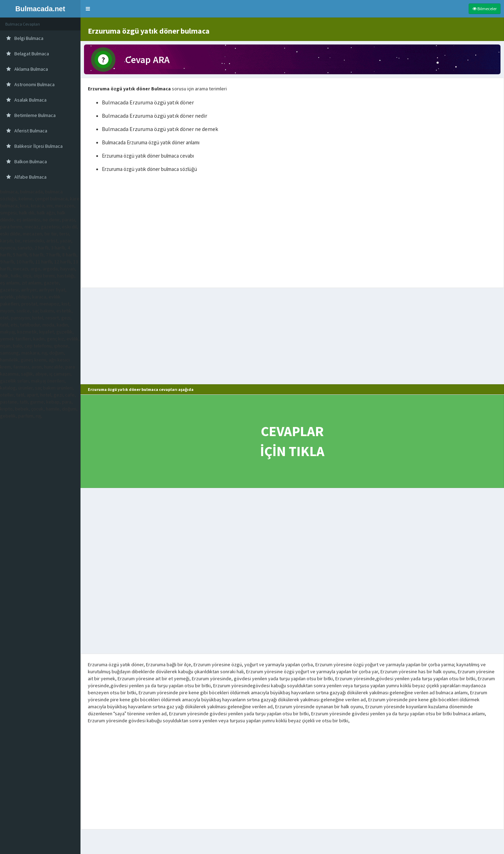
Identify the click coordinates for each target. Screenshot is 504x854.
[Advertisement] (292, 232)
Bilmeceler (485, 9)
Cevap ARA (148, 60)
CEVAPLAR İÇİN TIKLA (292, 441)
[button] (88, 9)
